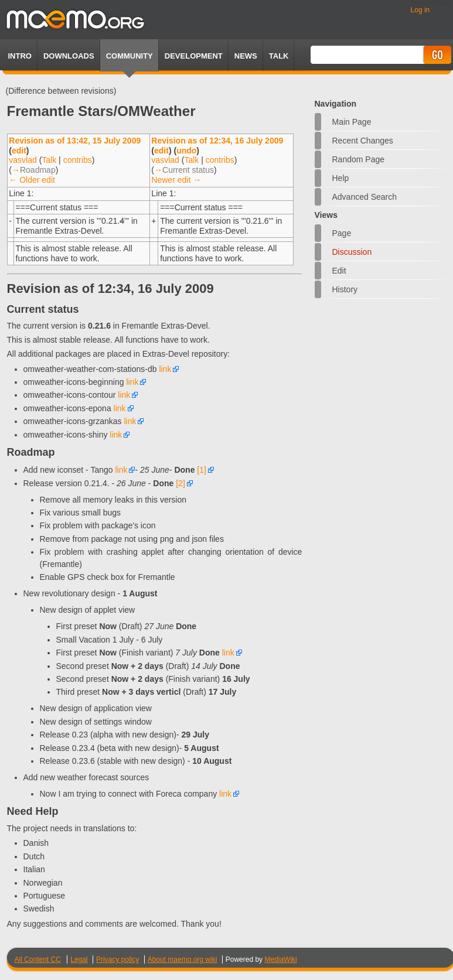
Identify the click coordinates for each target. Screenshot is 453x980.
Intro (20, 56)
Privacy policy (117, 959)
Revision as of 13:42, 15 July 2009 (75, 141)
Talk (49, 160)
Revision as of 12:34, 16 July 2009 (217, 141)
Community (130, 56)
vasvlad (23, 160)
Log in (420, 10)
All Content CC (38, 959)
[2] (180, 483)
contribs (78, 160)
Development (194, 56)
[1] (202, 470)
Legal (79, 959)
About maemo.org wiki (183, 959)
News (246, 56)
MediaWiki (280, 959)
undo (186, 151)
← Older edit (32, 180)
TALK (279, 56)
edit (19, 151)
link (165, 369)
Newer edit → (176, 180)
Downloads (69, 56)
